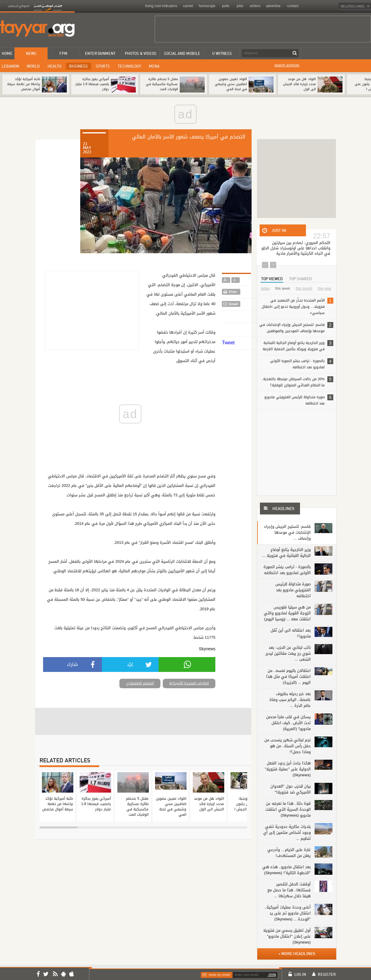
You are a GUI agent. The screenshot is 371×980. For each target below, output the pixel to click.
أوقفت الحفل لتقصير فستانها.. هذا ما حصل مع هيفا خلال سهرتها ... (289, 890)
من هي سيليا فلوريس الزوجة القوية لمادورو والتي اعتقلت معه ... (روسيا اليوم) (287, 613)
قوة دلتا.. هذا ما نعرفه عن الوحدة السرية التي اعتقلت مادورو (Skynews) (288, 809)
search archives (287, 65)
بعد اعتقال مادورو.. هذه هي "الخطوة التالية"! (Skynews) (286, 870)
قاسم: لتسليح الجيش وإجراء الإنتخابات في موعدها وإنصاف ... (287, 532)
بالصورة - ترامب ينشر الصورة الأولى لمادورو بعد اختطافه (302, 364)
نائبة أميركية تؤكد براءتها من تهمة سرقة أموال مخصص (24, 84)
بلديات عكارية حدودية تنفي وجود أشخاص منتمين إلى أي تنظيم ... (287, 832)
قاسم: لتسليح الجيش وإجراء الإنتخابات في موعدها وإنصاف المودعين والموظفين (296, 328)
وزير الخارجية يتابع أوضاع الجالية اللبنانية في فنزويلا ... (286, 553)
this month (304, 289)
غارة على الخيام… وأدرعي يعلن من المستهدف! (289, 853)
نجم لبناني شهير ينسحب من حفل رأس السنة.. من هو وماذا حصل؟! (288, 746)
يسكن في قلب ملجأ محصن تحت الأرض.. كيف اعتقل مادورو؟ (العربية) (288, 723)
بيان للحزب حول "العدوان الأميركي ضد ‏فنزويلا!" (291, 789)
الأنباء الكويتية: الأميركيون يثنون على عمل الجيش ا (248, 804)
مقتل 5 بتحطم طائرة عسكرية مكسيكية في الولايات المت (162, 84)
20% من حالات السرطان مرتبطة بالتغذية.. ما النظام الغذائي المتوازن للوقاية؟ (297, 382)
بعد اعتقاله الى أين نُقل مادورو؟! (291, 633)
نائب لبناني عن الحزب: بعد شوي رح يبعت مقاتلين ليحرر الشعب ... (288, 653)
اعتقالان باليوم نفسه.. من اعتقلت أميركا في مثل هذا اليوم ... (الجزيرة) (288, 677)
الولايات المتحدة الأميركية (189, 683)
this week (282, 289)
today (265, 289)
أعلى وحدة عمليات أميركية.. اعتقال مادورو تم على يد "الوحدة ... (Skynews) (288, 913)
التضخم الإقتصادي (140, 683)
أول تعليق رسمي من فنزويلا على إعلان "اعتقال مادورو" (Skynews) (287, 936)
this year (325, 289)
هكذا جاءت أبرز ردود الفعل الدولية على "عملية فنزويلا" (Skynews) (288, 769)
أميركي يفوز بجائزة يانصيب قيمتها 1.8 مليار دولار (92, 84)
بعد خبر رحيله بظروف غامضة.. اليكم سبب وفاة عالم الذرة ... (290, 700)
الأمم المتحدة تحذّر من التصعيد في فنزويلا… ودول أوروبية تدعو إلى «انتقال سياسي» (297, 306)
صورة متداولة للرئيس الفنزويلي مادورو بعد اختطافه (299, 400)
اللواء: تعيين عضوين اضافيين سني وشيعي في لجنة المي (231, 84)
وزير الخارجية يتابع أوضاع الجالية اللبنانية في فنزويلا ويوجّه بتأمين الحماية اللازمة (298, 346)
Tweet (228, 343)
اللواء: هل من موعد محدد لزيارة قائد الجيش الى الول (299, 84)
